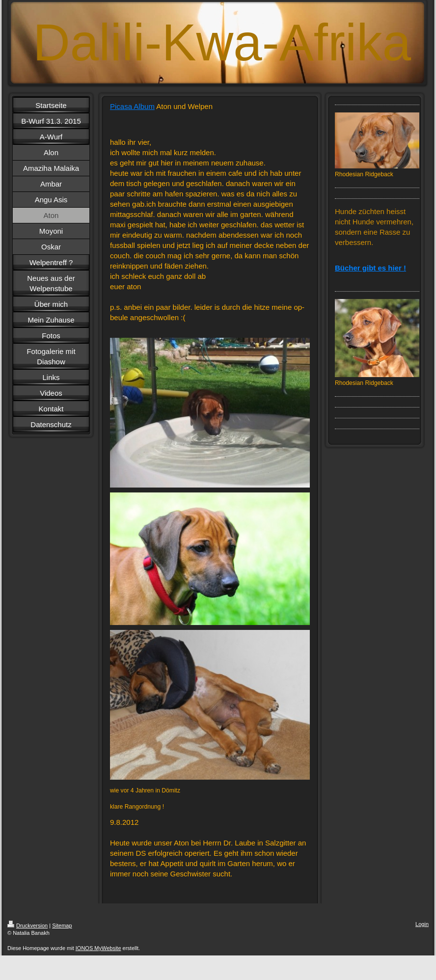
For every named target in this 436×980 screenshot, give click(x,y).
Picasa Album (132, 106)
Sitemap (62, 926)
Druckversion (27, 926)
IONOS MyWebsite (98, 948)
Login (422, 924)
